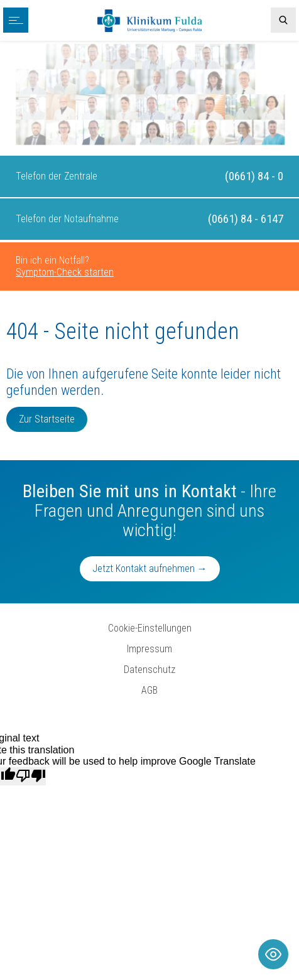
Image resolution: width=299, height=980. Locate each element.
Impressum (149, 649)
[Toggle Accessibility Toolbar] (273, 954)
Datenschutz (149, 670)
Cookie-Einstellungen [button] (150, 628)
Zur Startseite (47, 419)
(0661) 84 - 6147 (246, 219)
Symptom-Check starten (65, 272)
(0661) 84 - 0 (254, 176)
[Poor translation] (31, 776)
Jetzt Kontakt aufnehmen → (150, 568)
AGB (149, 690)
